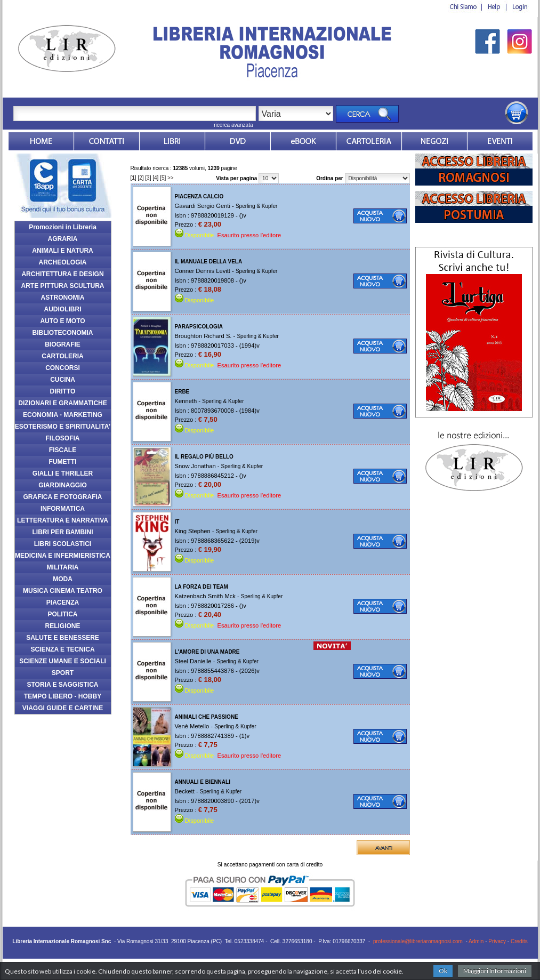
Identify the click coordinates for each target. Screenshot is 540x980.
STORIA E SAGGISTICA (62, 685)
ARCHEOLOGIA (63, 262)
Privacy (497, 941)
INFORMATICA (63, 509)
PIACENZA (63, 603)
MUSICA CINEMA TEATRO (63, 591)
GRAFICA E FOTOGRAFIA (63, 497)
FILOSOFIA (63, 438)
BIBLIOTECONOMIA (63, 333)
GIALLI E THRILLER (63, 473)
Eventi (500, 141)
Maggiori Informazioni (495, 971)
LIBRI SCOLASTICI (63, 544)
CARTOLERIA (62, 356)
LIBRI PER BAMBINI (63, 532)
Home (41, 141)
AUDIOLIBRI (63, 309)
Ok (443, 971)
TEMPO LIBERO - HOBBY (63, 696)
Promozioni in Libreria (63, 227)
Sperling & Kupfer (256, 206)
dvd (238, 141)
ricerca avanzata (233, 125)
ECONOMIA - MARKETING (63, 415)
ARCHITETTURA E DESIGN (62, 274)
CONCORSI (63, 368)
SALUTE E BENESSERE (63, 638)
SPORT (63, 673)
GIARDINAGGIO (63, 485)
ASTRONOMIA (63, 298)
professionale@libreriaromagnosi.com (418, 941)
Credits (519, 941)
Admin (476, 941)
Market (369, 141)
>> (171, 178)
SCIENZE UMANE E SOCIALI (63, 661)
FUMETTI (63, 462)
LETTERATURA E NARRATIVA (63, 520)
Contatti (107, 141)
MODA (63, 579)
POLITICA (63, 614)
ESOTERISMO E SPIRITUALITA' (63, 427)
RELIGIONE (62, 626)
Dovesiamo (434, 141)
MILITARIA (63, 567)
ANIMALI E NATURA (62, 251)
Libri (172, 141)
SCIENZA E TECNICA (62, 649)
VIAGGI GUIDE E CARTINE (63, 708)
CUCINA (63, 380)
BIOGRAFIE (63, 344)
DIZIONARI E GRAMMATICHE (62, 403)
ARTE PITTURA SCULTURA (63, 286)
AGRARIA (63, 239)
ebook (303, 141)
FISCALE (63, 450)
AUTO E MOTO (62, 321)
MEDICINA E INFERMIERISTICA (63, 556)
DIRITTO (63, 391)
